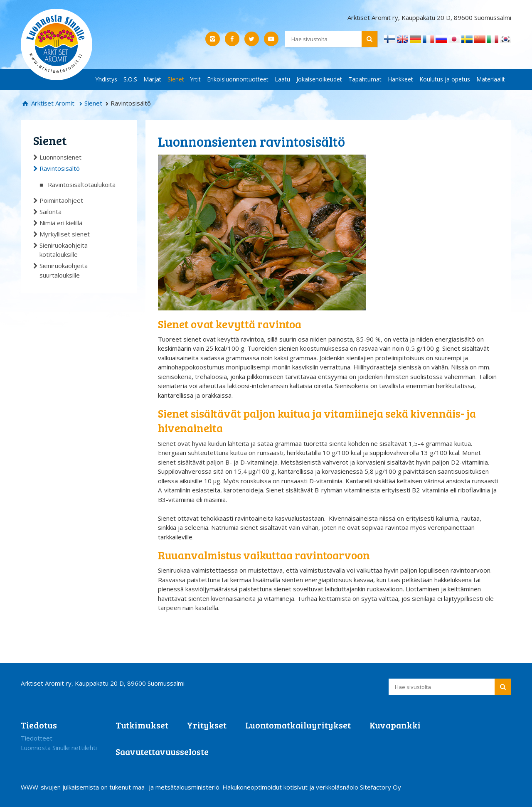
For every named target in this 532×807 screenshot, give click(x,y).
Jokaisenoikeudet (319, 79)
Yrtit (196, 79)
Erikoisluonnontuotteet (238, 79)
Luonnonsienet (60, 157)
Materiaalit (491, 79)
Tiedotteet (37, 738)
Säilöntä (50, 212)
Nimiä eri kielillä (61, 223)
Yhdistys (106, 79)
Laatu (282, 79)
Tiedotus (39, 725)
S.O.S (130, 79)
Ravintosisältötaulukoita (82, 185)
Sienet (176, 79)
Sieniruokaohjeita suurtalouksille (64, 270)
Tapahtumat (365, 79)
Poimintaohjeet (61, 200)
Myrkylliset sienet (65, 234)
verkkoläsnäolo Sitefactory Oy (358, 787)
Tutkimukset (142, 725)
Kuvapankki (395, 725)
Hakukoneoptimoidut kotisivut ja (268, 787)
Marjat (152, 79)
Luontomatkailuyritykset (298, 725)
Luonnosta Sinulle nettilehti (59, 748)
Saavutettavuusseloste (162, 752)
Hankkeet (400, 79)
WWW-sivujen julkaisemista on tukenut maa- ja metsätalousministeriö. (122, 787)
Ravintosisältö (60, 168)
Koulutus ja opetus (445, 79)
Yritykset (207, 725)
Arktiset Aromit (52, 103)
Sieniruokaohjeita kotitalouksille (64, 250)
